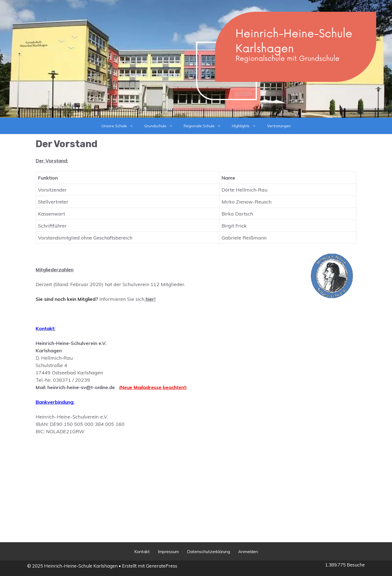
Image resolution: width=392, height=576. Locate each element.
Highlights (247, 126)
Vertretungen (279, 126)
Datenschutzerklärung (209, 551)
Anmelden (248, 551)
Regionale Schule (205, 126)
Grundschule (161, 126)
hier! (151, 299)
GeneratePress (162, 566)
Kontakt (142, 551)
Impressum (168, 551)
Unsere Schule (120, 126)
